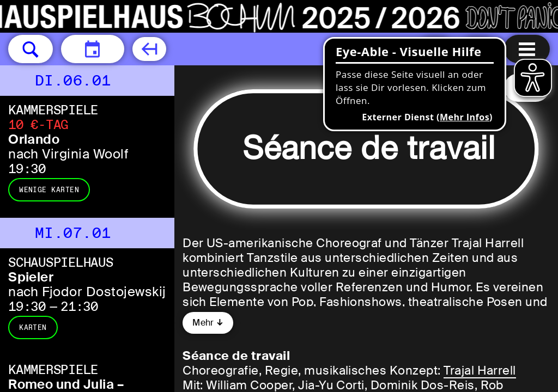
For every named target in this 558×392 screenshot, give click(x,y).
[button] (31, 49)
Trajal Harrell (480, 370)
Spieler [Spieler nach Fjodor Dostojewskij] (31, 277)
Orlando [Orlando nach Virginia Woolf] (34, 139)
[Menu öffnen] (527, 49)
